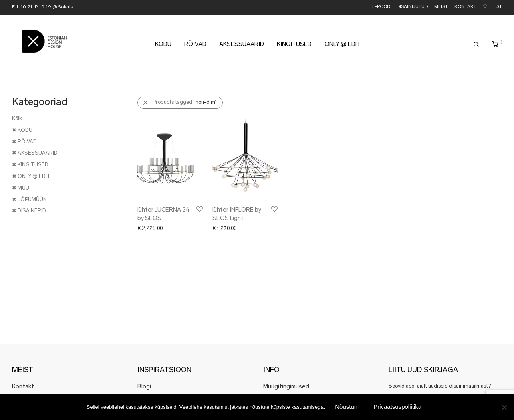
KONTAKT (465, 7)
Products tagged (185, 102)
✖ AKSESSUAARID (35, 153)
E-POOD (381, 7)
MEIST (441, 7)
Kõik (17, 119)
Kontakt (23, 387)
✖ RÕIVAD (24, 142)
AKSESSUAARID (242, 45)
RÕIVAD (195, 45)
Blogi (144, 387)
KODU (163, 45)
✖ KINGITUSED (30, 165)
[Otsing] (476, 45)
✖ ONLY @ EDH (31, 177)
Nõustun (346, 407)
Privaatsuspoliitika (397, 407)
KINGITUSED (294, 45)
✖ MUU (21, 188)
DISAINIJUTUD (412, 7)
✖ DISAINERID (29, 211)
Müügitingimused (286, 387)
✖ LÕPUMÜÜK (29, 200)
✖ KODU (22, 130)
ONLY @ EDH (342, 45)
